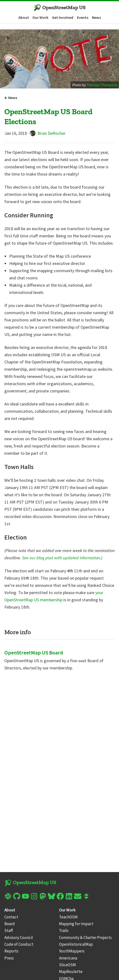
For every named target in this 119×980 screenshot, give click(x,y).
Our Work (40, 17)
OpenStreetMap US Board (34, 653)
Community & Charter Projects (85, 937)
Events (83, 17)
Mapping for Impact (76, 924)
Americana (68, 958)
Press (9, 958)
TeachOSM (68, 917)
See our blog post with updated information (61, 558)
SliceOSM (67, 965)
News (96, 17)
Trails (64, 930)
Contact (11, 917)
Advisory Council (19, 937)
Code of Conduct (19, 944)
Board (10, 924)
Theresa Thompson (102, 85)
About (24, 17)
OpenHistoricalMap (76, 944)
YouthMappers (72, 951)
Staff (9, 930)
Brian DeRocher (48, 133)
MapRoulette (71, 972)
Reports (11, 951)
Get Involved (63, 17)
